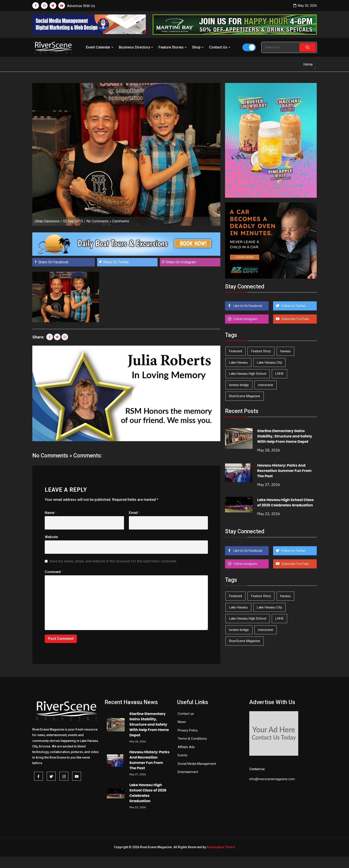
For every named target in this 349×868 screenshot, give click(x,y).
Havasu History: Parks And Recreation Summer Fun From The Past (284, 471)
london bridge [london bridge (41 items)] (239, 385)
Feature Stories (173, 47)
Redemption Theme (221, 847)
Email (135, 513)
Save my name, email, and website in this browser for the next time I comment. (113, 561)
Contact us (186, 714)
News (182, 722)
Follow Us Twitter (293, 306)
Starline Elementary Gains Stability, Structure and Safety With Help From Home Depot (285, 436)
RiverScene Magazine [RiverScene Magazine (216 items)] (245, 396)
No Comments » (99, 221)
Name (51, 513)
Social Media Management (197, 764)
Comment (54, 572)
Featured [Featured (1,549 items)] (235, 351)
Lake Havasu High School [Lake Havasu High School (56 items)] (248, 374)
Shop (198, 47)
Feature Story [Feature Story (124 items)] (261, 351)
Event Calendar (100, 47)
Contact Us (220, 47)
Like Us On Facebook (248, 306)
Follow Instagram (245, 319)
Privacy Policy (188, 730)
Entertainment (188, 772)
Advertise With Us (81, 6)
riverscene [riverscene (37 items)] (266, 385)
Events (183, 755)
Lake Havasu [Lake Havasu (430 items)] (238, 363)
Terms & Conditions (192, 739)
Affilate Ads (186, 747)
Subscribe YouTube (295, 319)
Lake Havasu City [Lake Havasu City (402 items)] (269, 363)
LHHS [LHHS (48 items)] (279, 374)
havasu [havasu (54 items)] (285, 351)
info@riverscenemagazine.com (272, 779)
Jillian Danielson (47, 221)
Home (308, 64)
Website (51, 537)
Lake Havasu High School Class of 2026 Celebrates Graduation (286, 502)
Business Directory (136, 47)
